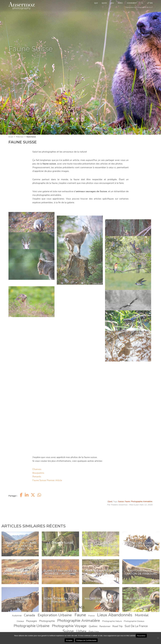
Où (112, 3)
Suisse (121, 501)
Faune (127, 501)
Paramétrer (141, 636)
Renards (37, 477)
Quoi (104, 3)
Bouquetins (38, 473)
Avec (120, 3)
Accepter (69, 640)
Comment (132, 3)
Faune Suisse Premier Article (47, 480)
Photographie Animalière (142, 501)
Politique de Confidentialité (86, 640)
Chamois (37, 469)
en (150, 3)
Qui (96, 3)
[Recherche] (142, 3)
